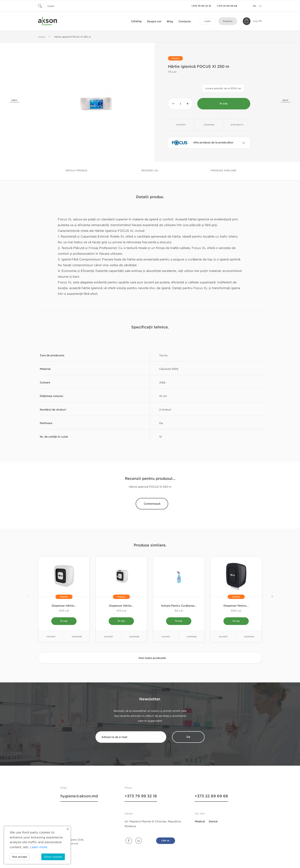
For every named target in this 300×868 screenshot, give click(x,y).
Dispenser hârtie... (64, 606)
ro (255, 6)
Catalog (136, 21)
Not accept (20, 857)
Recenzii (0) (150, 171)
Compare (209, 125)
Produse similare (223, 171)
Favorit (181, 125)
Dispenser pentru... (236, 606)
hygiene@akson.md (79, 797)
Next (286, 100)
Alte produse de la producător (219, 144)
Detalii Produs (76, 171)
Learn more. (39, 847)
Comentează (152, 504)
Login (207, 21)
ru (260, 6)
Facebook (129, 841)
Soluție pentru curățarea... (179, 606)
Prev (15, 100)
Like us (165, 841)
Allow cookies (53, 857)
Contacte (185, 21)
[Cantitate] (180, 104)
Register (228, 21)
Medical (200, 822)
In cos (224, 104)
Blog (170, 21)
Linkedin (139, 841)
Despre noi (154, 21)
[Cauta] (61, 6)
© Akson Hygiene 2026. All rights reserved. (71, 842)
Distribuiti (237, 125)
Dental (213, 822)
